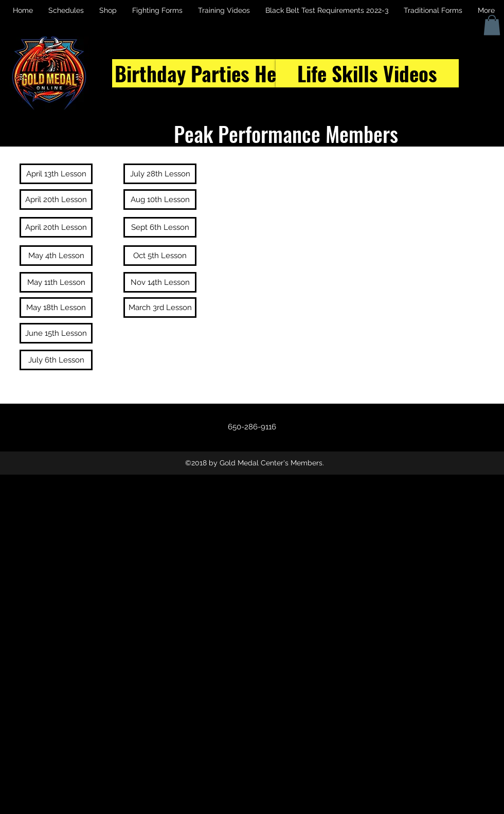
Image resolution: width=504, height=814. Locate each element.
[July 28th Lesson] (160, 174)
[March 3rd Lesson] (160, 307)
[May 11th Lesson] (56, 282)
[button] (492, 25)
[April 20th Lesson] (56, 200)
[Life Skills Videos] (367, 73)
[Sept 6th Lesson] (160, 227)
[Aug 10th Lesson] (160, 200)
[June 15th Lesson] (56, 333)
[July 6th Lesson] (56, 360)
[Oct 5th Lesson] (160, 256)
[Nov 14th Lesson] (160, 282)
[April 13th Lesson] (56, 174)
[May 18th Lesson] (56, 307)
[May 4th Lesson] (56, 256)
